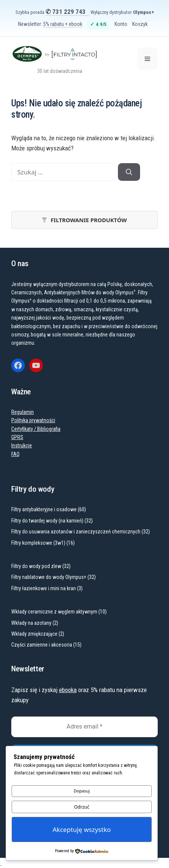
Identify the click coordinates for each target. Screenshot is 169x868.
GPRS (17, 437)
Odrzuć (82, 807)
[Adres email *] (84, 727)
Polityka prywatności (33, 420)
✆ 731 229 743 (66, 12)
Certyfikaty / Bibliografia (36, 429)
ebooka (68, 690)
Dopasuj (82, 791)
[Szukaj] (129, 172)
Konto (121, 24)
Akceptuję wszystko (82, 829)
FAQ (15, 454)
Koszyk (140, 24)
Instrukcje (22, 445)
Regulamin (23, 412)
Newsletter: (50, 24)
